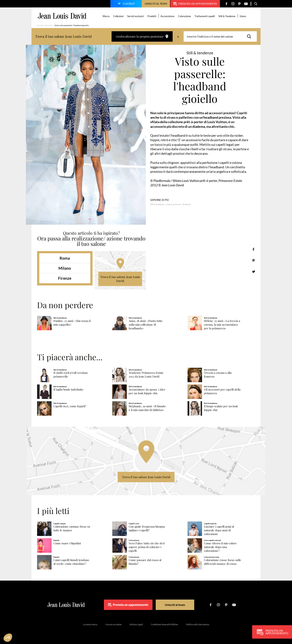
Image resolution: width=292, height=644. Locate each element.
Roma (65, 258)
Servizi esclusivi (136, 16)
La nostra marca (90, 624)
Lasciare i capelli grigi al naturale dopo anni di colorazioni (219, 530)
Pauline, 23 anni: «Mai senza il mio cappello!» (72, 323)
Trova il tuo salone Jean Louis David (120, 279)
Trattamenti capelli (205, 16)
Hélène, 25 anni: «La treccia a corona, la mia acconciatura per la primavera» (222, 325)
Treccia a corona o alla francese (218, 375)
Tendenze (186, 204)
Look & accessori (173, 204)
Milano (65, 268)
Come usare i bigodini (67, 543)
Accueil (40, 25)
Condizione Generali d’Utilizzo (164, 624)
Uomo (243, 16)
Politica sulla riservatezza (198, 624)
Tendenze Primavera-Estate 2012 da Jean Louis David (146, 375)
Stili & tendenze (157, 204)
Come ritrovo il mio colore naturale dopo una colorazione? (220, 547)
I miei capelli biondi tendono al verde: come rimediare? (71, 562)
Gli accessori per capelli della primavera (222, 391)
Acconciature (168, 16)
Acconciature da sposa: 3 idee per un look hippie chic (147, 391)
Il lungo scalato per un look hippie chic (221, 408)
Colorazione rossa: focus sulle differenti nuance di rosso (223, 562)
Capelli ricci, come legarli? (70, 406)
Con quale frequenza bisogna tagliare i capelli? (147, 528)
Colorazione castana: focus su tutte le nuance (72, 528)
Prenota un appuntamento (195, 4)
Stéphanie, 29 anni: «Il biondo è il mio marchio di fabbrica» (147, 408)
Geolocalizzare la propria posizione (142, 36)
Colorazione (185, 16)
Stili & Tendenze (227, 16)
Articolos (49, 25)
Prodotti (152, 16)
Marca (106, 16)
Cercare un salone (114, 624)
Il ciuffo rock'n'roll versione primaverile (71, 375)
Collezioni (119, 16)
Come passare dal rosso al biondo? (145, 562)
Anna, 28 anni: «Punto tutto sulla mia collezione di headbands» (146, 325)
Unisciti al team (156, 4)
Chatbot (126, 4)
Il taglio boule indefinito (68, 390)
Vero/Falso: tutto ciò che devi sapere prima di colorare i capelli (147, 547)
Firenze (65, 278)
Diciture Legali (136, 624)
